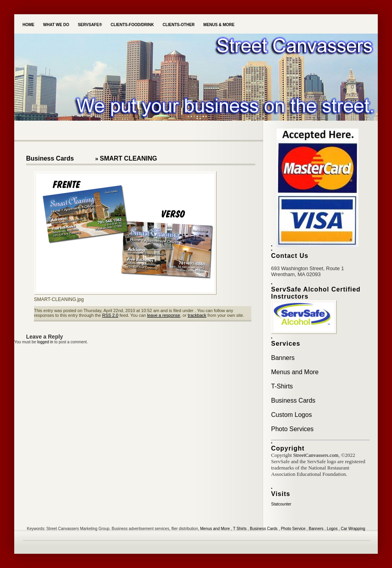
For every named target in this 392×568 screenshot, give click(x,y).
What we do (56, 25)
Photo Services (292, 429)
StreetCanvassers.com (316, 455)
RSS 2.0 (110, 315)
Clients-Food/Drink (132, 25)
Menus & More (219, 25)
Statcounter (281, 504)
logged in (45, 342)
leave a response (164, 315)
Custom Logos (291, 415)
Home (28, 25)
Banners (283, 358)
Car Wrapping (353, 529)
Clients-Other (178, 25)
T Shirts (240, 529)
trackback (197, 315)
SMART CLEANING (129, 158)
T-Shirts (282, 386)
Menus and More (295, 372)
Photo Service (293, 529)
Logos (332, 529)
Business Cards (50, 158)
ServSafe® (90, 25)
